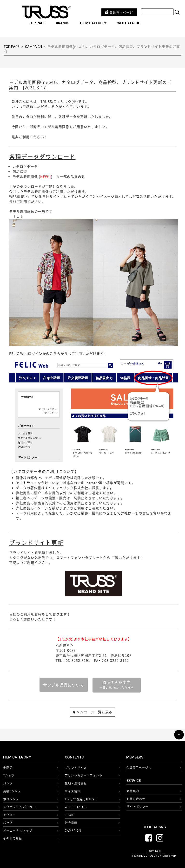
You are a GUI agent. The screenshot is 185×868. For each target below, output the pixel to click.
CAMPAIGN (33, 47)
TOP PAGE (37, 23)
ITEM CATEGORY (93, 23)
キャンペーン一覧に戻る (93, 712)
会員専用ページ (119, 12)
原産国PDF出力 (117, 685)
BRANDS (63, 23)
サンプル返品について (64, 685)
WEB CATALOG (129, 23)
